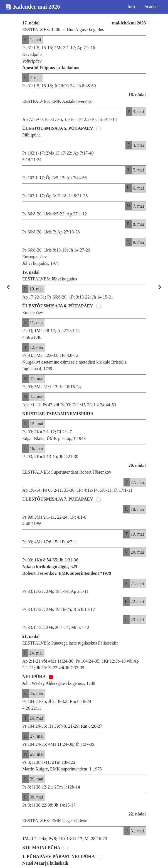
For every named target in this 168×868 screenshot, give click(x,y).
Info (131, 7)
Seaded (151, 7)
